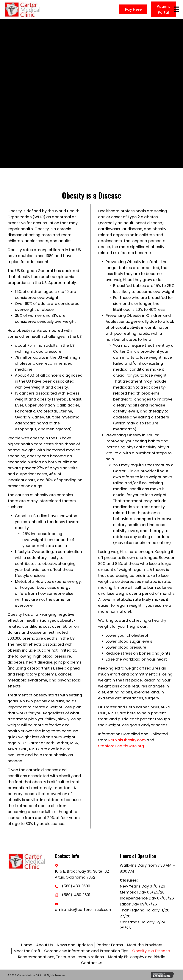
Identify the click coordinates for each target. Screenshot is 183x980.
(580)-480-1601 (76, 895)
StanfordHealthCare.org (121, 746)
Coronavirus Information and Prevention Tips (86, 951)
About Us (44, 945)
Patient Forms (110, 945)
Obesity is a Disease (151, 951)
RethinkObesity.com (127, 740)
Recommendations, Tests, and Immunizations (61, 957)
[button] (133, 9)
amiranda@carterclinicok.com (84, 910)
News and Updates (75, 945)
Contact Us (92, 963)
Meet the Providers (145, 945)
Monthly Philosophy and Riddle (137, 957)
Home (27, 945)
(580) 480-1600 (76, 886)
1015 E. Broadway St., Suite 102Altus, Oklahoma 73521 (82, 874)
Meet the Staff (27, 951)
